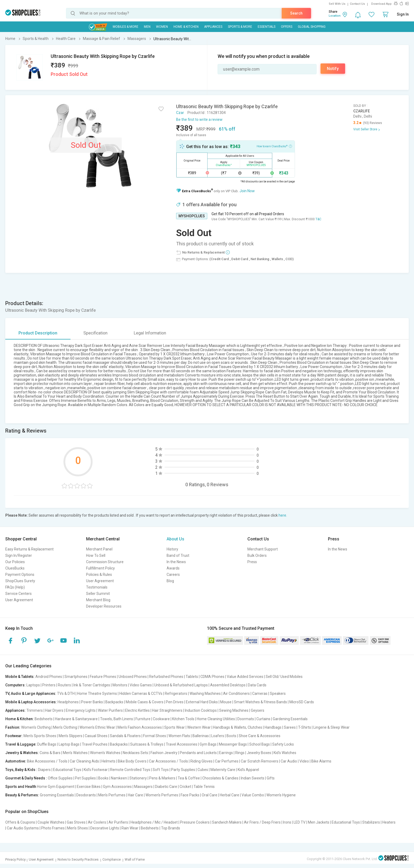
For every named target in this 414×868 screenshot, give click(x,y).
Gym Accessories (117, 787)
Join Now (247, 191)
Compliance (112, 859)
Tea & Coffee (189, 778)
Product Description (38, 333)
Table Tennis (204, 787)
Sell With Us (337, 4)
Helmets (108, 761)
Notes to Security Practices (78, 859)
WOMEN (162, 27)
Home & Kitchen (186, 27)
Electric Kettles (137, 710)
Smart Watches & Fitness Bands (260, 702)
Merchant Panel (99, 549)
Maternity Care (223, 770)
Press (252, 562)
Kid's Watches (285, 753)
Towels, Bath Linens (117, 719)
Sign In (403, 14)
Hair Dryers (54, 710)
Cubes (203, 770)
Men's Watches (75, 753)
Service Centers (18, 594)
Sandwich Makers (227, 822)
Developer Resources (104, 606)
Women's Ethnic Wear (97, 727)
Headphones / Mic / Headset (154, 822)
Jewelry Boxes (259, 753)
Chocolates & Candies (220, 778)
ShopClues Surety (20, 581)
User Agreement (19, 600)
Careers (173, 575)
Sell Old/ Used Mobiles (284, 677)
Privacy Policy (15, 859)
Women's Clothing (36, 727)
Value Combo (253, 795)
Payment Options (20, 575)
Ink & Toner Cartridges (92, 685)
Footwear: (14, 736)
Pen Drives (175, 702)
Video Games (141, 685)
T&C (318, 219)
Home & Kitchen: (20, 719)
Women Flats (179, 736)
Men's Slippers (70, 736)
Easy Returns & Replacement (29, 549)
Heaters (389, 822)
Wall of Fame (135, 859)
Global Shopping (312, 27)
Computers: (15, 685)
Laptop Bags (69, 744)
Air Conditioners (236, 694)
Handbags (273, 727)
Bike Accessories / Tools (47, 761)
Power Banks (92, 702)
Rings (240, 753)
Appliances (213, 27)
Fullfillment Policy (100, 568)
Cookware (161, 719)
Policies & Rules (99, 575)
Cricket (185, 787)
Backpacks (114, 702)
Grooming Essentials (57, 795)
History (172, 549)
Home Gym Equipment (56, 787)
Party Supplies (183, 770)
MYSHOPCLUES (192, 216)
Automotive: (16, 761)
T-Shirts (305, 727)
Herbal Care (229, 795)
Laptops (33, 685)
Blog (170, 581)
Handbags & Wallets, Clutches (238, 727)
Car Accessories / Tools (168, 761)
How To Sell (96, 555)
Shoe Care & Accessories (260, 736)
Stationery (138, 778)
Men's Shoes (77, 828)
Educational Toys (67, 770)
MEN (147, 27)
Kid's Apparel (248, 770)
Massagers (143, 787)
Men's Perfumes (112, 795)
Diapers (44, 770)
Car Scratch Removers (260, 761)
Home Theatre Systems (97, 694)
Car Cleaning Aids (84, 761)
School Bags (260, 744)
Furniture (143, 719)
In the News (176, 562)
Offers (287, 27)
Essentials (267, 27)
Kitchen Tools (183, 719)
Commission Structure (105, 562)
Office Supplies (60, 778)
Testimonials (97, 587)
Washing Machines (205, 694)
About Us (175, 539)
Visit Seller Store (365, 129)
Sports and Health (21, 787)
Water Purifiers (110, 710)
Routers (64, 685)
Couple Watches (51, 822)
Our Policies (15, 562)
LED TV (300, 822)
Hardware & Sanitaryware (76, 719)
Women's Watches (105, 753)
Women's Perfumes (162, 795)
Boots (231, 736)
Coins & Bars (50, 753)
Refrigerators (176, 694)
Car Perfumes (227, 761)
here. (283, 515)
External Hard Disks (202, 702)
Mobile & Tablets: (20, 677)
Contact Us (357, 4)
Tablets (192, 677)
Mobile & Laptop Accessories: (31, 702)
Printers (49, 685)
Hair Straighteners (167, 710)
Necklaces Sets (135, 753)
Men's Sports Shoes (40, 736)
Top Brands (171, 828)
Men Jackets (319, 822)
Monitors (120, 685)
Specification (95, 333)
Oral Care (210, 795)
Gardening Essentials (290, 719)
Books (103, 778)
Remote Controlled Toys (130, 770)
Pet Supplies (85, 778)
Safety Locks (283, 744)
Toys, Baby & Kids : (21, 770)
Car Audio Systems (23, 828)
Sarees (290, 727)
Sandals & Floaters (125, 736)
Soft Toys (161, 770)
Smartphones (76, 677)
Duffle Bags (47, 744)
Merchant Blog (98, 600)
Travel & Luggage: (21, 744)
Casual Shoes (96, 736)
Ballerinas (201, 736)
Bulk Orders (257, 555)
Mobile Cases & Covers (145, 702)
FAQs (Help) (15, 587)
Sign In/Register (19, 555)
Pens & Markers (162, 778)
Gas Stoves (76, 822)
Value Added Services (245, 677)
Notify (333, 69)
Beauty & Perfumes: (22, 795)
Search (296, 13)
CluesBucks (15, 568)
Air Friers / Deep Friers (262, 822)
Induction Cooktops (201, 710)
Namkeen (119, 778)
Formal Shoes (155, 736)
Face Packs (190, 795)
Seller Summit (98, 594)
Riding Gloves (201, 761)
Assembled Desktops (228, 685)
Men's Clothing (65, 727)
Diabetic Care (166, 787)
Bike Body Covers (132, 761)
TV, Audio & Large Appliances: (31, 694)
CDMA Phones (212, 677)
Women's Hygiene (281, 795)
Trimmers (35, 710)
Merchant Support (263, 549)
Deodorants (86, 795)
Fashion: (13, 727)
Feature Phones (103, 677)
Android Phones (49, 677)
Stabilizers (371, 822)
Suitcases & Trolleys (147, 744)
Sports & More (240, 27)
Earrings (226, 753)
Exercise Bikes (89, 787)
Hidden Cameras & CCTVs (141, 694)
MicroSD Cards (302, 702)
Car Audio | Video (295, 761)
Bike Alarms (321, 761)
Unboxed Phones (133, 677)
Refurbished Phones (166, 677)
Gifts (271, 778)
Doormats (246, 719)
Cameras (260, 694)
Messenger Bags (233, 744)
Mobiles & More (126, 27)
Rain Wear (130, 828)
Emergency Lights (81, 710)
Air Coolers (97, 822)
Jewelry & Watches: (22, 753)
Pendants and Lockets (198, 753)
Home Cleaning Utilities (216, 719)
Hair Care (135, 795)
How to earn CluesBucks (274, 146)
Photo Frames (53, 828)
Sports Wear (175, 727)
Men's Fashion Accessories (140, 727)
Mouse (226, 702)
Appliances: (15, 710)
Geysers (258, 710)
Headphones (68, 702)
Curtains (263, 719)
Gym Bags (208, 744)
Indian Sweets (253, 778)
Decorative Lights (105, 828)
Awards (173, 568)
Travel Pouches (95, 744)
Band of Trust (178, 555)
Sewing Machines (234, 710)
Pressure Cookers (195, 822)
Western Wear (199, 727)
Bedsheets (44, 719)
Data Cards (257, 685)
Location (335, 16)
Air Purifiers (118, 822)
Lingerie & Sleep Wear (331, 727)
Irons (287, 822)
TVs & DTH (66, 694)
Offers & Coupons (20, 822)
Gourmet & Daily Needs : (26, 778)
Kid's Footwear (96, 770)
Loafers (218, 736)
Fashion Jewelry (164, 753)
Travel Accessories (182, 744)
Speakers (278, 694)
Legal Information (150, 333)
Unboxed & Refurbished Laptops (181, 685)
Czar (180, 113)
